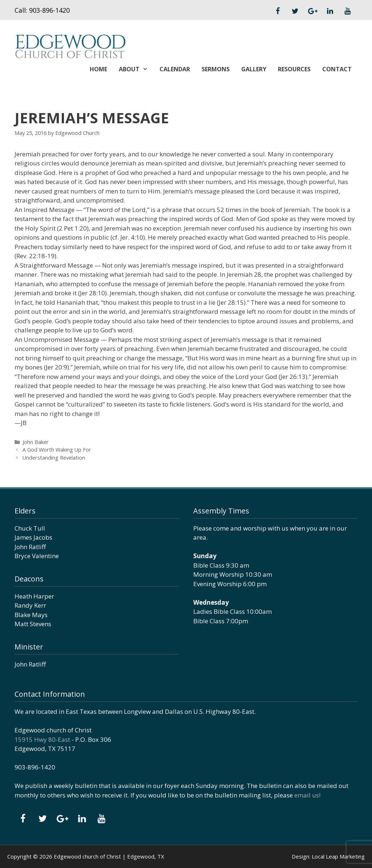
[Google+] (312, 11)
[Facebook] (278, 11)
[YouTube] (347, 11)
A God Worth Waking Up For (57, 450)
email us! (307, 795)
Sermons (216, 69)
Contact (337, 69)
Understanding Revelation (54, 458)
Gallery (254, 69)
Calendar (175, 69)
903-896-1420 (49, 10)
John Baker (36, 442)
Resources (294, 69)
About (136, 69)
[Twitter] (295, 11)
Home (98, 69)
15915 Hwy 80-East (42, 739)
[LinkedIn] (330, 11)
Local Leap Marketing (338, 856)
